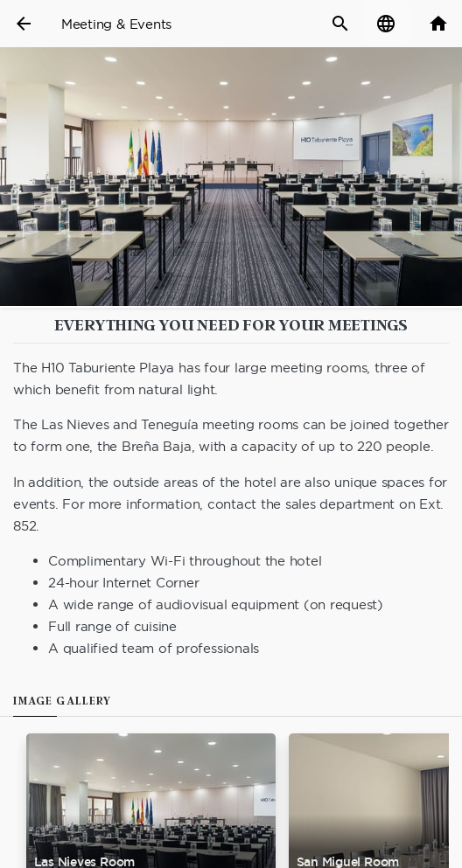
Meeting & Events (116, 24)
